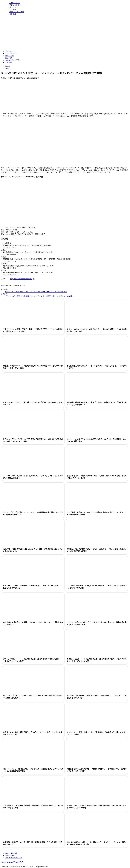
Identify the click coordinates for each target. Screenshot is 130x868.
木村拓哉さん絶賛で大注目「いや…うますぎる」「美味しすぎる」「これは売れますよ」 (97, 367)
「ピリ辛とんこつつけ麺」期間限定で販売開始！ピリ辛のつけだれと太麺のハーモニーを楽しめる (33, 807)
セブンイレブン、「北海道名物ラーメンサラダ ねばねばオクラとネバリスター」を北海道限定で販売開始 (33, 770)
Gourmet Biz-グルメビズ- (12, 862)
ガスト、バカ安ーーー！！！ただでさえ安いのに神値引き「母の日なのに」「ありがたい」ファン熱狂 (32, 660)
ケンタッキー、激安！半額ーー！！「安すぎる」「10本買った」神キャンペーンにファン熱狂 (97, 733)
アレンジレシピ (15, 5)
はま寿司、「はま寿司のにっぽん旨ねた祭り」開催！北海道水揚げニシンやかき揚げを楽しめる (33, 550)
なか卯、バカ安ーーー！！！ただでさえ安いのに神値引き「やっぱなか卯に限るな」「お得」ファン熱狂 (33, 367)
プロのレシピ (15, 3)
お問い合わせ (10, 855)
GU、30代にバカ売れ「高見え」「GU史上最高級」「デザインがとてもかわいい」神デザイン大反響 (97, 587)
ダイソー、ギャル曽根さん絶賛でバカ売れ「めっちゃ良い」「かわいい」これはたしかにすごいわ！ (97, 697)
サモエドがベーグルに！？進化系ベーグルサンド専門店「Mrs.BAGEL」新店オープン (33, 404)
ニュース (13, 9)
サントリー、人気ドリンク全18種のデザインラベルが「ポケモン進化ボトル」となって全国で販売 (97, 440)
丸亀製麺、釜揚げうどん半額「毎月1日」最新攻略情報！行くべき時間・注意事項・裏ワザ (33, 843)
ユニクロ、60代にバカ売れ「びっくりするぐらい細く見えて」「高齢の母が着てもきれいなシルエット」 (97, 623)
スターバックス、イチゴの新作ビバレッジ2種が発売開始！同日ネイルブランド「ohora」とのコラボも (96, 807)
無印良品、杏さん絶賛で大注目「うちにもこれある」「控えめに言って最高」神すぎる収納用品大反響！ (97, 550)
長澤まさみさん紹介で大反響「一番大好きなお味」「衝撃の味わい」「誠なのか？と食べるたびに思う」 (97, 770)
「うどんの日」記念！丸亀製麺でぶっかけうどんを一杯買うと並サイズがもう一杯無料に (39, 296)
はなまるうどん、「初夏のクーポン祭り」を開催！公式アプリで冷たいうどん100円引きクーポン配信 (97, 477)
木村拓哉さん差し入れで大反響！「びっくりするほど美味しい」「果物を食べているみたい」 (33, 623)
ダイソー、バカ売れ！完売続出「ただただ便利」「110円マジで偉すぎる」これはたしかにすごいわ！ (32, 587)
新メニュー (14, 7)
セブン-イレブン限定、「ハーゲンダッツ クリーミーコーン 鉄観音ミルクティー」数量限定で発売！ (33, 697)
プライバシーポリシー (14, 858)
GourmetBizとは (11, 853)
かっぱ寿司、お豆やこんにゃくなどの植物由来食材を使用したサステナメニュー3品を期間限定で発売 (97, 513)
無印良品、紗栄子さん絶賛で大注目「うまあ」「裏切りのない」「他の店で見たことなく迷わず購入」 (97, 404)
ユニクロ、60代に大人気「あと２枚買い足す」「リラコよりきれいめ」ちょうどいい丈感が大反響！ (33, 477)
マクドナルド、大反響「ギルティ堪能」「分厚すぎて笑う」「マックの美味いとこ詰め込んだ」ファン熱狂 (33, 330)
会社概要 (13, 14)
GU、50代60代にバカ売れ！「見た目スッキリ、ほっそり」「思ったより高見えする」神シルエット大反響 (96, 843)
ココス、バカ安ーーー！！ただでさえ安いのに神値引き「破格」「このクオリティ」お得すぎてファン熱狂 (97, 660)
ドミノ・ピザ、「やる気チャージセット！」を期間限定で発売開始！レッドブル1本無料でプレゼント (33, 513)
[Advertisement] (40, 43)
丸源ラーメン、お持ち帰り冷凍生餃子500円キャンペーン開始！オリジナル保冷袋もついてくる (33, 733)
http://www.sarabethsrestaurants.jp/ (22, 279)
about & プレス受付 (17, 12)
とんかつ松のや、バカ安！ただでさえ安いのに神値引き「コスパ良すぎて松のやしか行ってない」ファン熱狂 (33, 440)
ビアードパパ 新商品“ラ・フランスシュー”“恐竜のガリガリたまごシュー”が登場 (36, 292)
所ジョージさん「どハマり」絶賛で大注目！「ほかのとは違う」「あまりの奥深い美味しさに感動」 (97, 330)
